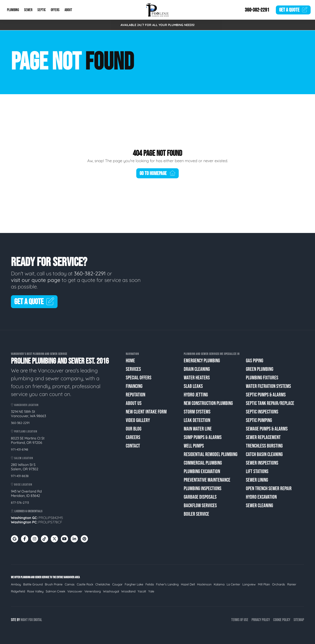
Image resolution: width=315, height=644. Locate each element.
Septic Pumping (259, 420)
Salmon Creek (55, 591)
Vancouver (75, 591)
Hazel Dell (188, 584)
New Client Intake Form (146, 412)
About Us (134, 403)
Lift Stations (257, 471)
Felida (150, 584)
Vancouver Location (25, 405)
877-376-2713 (20, 503)
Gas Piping (255, 361)
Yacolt (142, 591)
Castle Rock (85, 584)
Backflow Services (200, 506)
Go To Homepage (157, 173)
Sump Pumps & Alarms (203, 437)
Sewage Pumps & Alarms (267, 429)
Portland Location (24, 431)
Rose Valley (35, 591)
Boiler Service (196, 514)
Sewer (28, 10)
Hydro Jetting (196, 395)
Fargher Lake (134, 584)
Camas (70, 584)
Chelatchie (103, 584)
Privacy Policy (261, 620)
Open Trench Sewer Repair (269, 489)
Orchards (279, 584)
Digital (38, 620)
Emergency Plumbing (202, 361)
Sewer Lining (257, 480)
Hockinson (204, 584)
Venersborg (93, 591)
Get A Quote (34, 302)
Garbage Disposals (200, 497)
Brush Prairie (54, 584)
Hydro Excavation (261, 497)
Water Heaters (197, 378)
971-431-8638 (20, 476)
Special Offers (139, 378)
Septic (42, 10)
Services (133, 369)
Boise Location (22, 485)
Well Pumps (194, 446)
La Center (233, 584)
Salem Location (22, 458)
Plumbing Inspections (203, 489)
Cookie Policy (282, 620)
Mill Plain (264, 584)
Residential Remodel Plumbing (211, 454)
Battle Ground (33, 584)
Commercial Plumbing (203, 463)
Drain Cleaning (197, 369)
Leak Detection (197, 420)
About (68, 10)
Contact (133, 446)
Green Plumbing (260, 369)
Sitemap (299, 620)
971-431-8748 (20, 450)
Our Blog (134, 429)
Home (130, 361)
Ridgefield (18, 591)
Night (24, 620)
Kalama (219, 584)
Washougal (111, 591)
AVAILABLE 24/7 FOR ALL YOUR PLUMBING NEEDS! (158, 25)
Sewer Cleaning (259, 506)
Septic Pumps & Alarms (266, 395)
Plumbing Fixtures (262, 378)
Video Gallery (138, 420)
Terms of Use (240, 620)
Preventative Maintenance (207, 480)
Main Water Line (198, 429)
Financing (134, 386)
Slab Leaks (193, 386)
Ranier (292, 584)
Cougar (117, 584)
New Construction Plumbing (208, 403)
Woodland (128, 591)
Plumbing (13, 10)
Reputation (136, 395)
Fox (31, 620)
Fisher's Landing (167, 584)
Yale (151, 591)
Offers (55, 10)
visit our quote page (36, 280)
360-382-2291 (257, 10)
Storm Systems (197, 412)
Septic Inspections (262, 412)
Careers (133, 437)
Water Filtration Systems (268, 386)
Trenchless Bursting (264, 446)
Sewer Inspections (262, 463)
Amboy (16, 584)
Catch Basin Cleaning (264, 454)
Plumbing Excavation (202, 471)
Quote (293, 10)
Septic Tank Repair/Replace (270, 403)
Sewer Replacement (263, 437)
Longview (249, 584)
